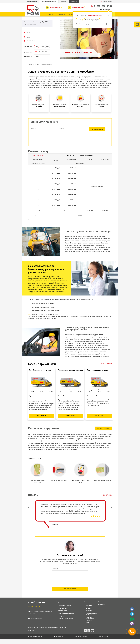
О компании (88, 607)
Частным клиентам (32, 2)
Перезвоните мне (97, 134)
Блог (87, 627)
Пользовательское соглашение (92, 619)
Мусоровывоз (58, 642)
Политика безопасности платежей (90, 623)
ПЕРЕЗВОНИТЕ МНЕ (70, 594)
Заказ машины (103, 607)
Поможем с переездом (65, 610)
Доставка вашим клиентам (66, 618)
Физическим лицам (35, 642)
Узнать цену (42, 420)
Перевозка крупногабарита (66, 623)
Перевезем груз (63, 613)
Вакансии (89, 615)
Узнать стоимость (103, 433)
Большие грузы (104, 642)
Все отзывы (107, 500)
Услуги (58, 607)
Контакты (101, 609)
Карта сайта (32, 635)
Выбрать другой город (92, 20)
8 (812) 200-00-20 (103, 6)
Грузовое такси (63, 615)
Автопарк (89, 610)
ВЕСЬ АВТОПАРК (106, 368)
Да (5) (79, 20)
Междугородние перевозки (66, 621)
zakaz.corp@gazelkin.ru (36, 624)
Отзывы (88, 613)
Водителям (64, 2)
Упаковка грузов (81, 642)
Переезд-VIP (74, 2)
